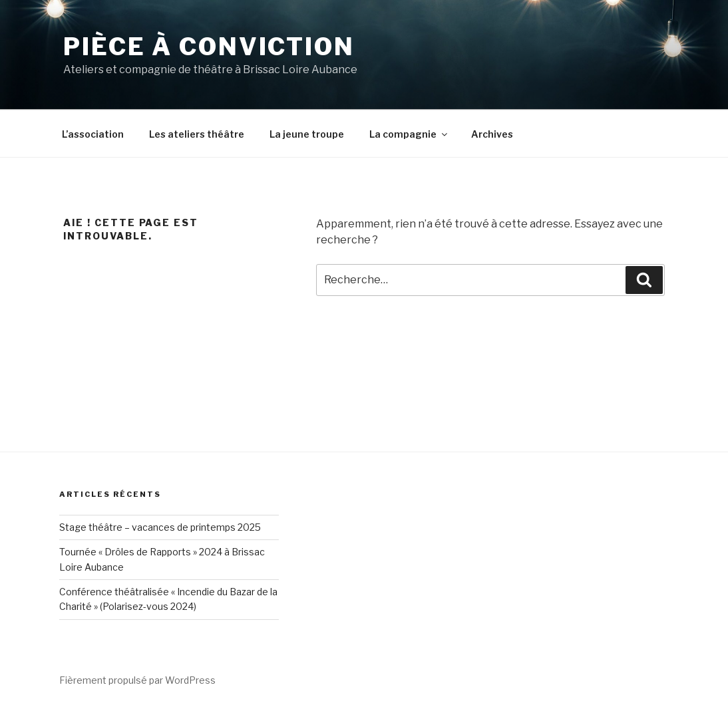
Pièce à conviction (209, 47)
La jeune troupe (307, 134)
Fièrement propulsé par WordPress (137, 680)
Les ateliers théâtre (197, 134)
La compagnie (409, 134)
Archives (492, 134)
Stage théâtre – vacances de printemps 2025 (160, 527)
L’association (93, 134)
